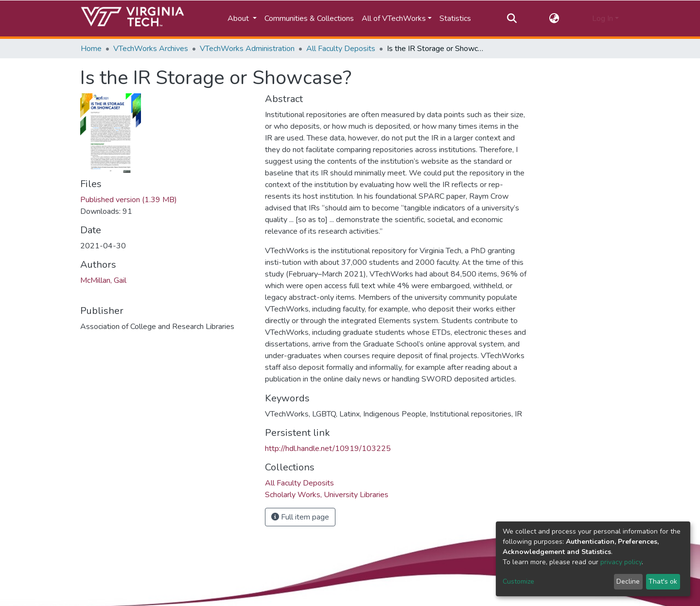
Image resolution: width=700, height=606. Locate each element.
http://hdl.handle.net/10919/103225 (328, 449)
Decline (628, 581)
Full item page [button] (300, 517)
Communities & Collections (309, 18)
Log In (603, 18)
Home (91, 49)
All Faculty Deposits (341, 49)
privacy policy (621, 562)
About (239, 18)
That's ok (663, 581)
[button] (554, 18)
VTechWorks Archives (151, 49)
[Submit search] (512, 18)
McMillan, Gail (103, 280)
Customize (518, 581)
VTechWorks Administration (247, 49)
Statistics (455, 18)
